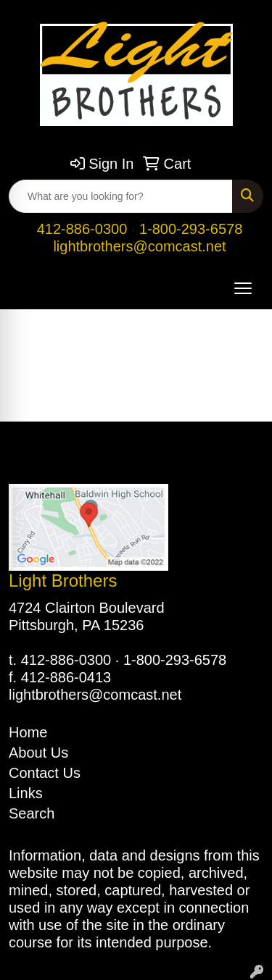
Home (28, 732)
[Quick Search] (121, 196)
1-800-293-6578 (191, 229)
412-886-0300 (82, 229)
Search (32, 813)
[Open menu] (243, 288)
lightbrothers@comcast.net (139, 246)
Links (26, 793)
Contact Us (45, 773)
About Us (38, 753)
